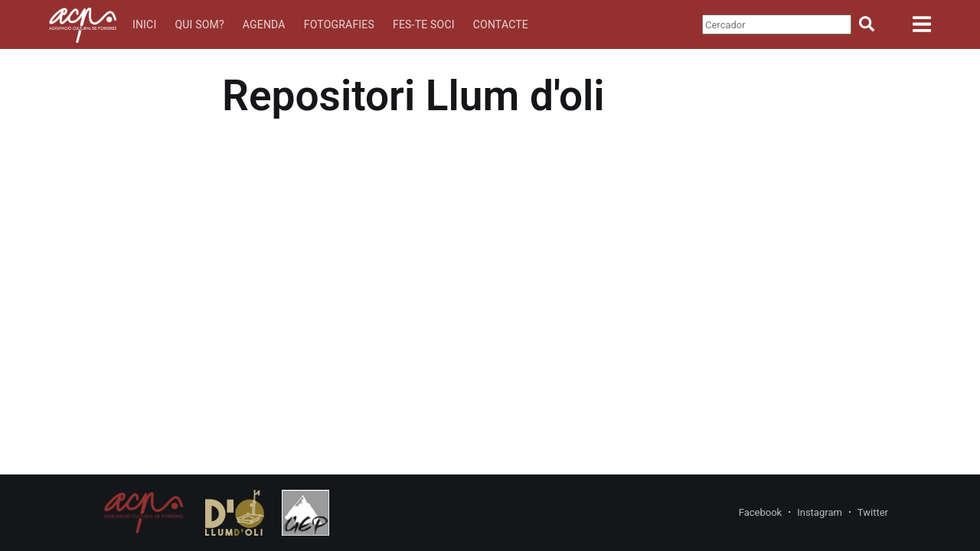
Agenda (264, 24)
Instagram (820, 512)
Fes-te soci (424, 24)
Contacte (501, 24)
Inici (145, 24)
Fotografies (339, 24)
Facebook (760, 512)
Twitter (873, 512)
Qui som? (199, 24)
